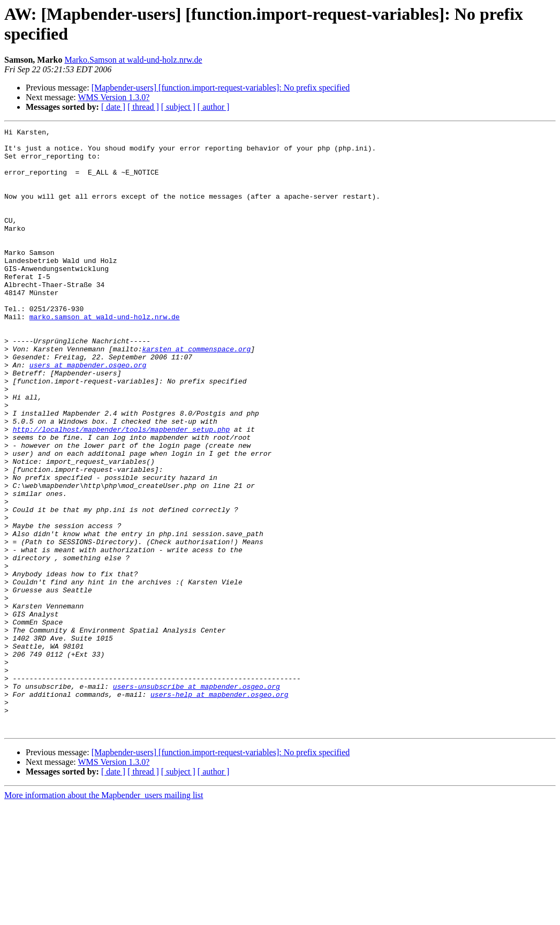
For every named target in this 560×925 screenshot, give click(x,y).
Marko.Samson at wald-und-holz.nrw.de (133, 60)
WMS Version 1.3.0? (113, 97)
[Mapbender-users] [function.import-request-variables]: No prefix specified (221, 88)
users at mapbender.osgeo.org (88, 413)
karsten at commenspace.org (196, 394)
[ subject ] (178, 107)
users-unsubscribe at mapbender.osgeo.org (196, 799)
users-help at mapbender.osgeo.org (219, 808)
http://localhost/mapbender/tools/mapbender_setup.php (122, 490)
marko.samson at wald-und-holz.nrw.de (105, 355)
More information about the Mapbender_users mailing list (104, 916)
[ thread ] (143, 107)
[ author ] (214, 107)
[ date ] (113, 107)
